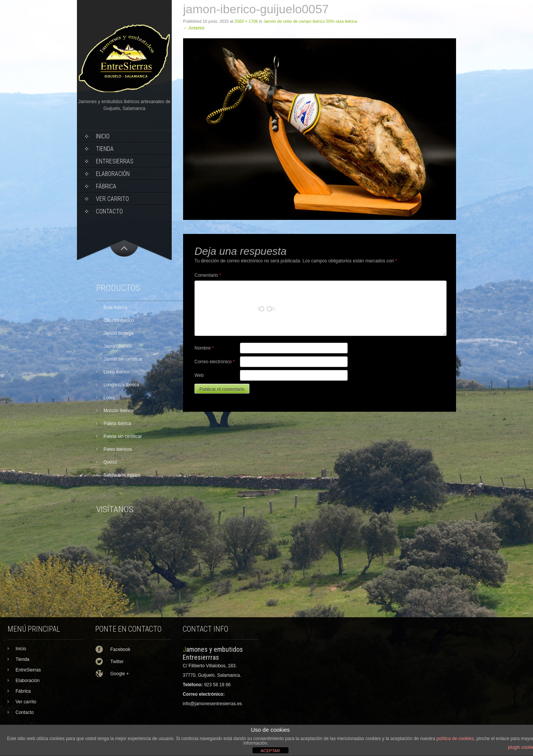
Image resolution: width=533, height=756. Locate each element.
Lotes (109, 398)
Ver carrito (112, 199)
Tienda (105, 149)
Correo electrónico (215, 362)
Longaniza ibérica (121, 385)
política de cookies (455, 739)
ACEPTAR (270, 751)
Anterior (194, 28)
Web (199, 375)
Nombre (204, 348)
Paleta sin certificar (123, 436)
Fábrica (106, 186)
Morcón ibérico (118, 411)
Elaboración (113, 174)
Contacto (109, 211)
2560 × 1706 (246, 21)
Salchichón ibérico (122, 475)
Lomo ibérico (117, 372)
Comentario (208, 275)
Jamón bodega (118, 333)
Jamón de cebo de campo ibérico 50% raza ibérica (310, 21)
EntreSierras (115, 161)
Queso (110, 462)
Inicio (103, 136)
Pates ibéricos (118, 449)
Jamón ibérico (118, 346)
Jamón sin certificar (123, 359)
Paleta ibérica (117, 423)
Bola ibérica (115, 307)
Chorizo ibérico (119, 320)
